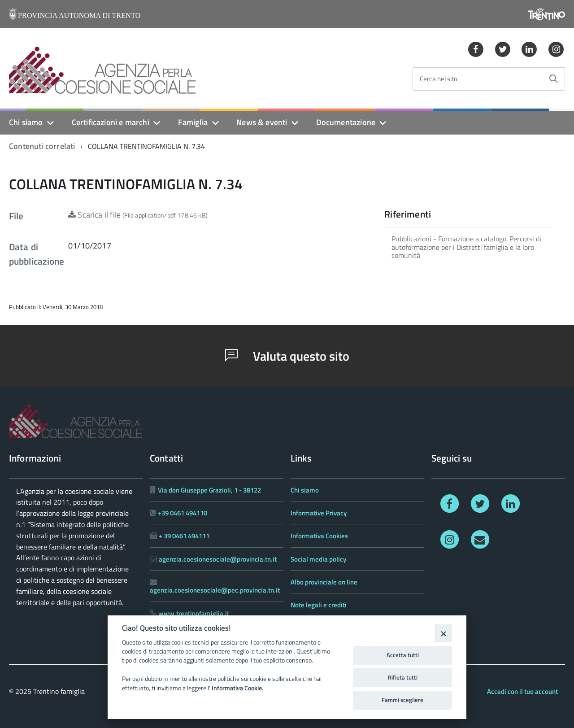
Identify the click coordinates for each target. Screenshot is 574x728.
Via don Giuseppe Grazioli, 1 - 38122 (209, 490)
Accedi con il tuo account (522, 691)
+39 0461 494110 (183, 513)
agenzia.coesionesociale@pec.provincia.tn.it (215, 590)
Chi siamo (26, 122)
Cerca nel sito (439, 79)
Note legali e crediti (319, 605)
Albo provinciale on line (324, 582)
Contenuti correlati (42, 146)
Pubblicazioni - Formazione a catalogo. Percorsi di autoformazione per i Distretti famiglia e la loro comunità (466, 247)
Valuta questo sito (287, 356)
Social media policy (318, 559)
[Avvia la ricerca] (553, 79)
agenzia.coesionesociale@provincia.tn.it (218, 559)
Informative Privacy (319, 513)
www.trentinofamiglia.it (194, 613)
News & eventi (262, 122)
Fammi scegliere (402, 700)
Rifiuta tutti (403, 677)
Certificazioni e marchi (111, 122)
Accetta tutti (403, 655)
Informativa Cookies (319, 536)
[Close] (443, 633)
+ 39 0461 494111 (184, 536)
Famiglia (193, 122)
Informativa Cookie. (237, 688)
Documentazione (346, 122)
